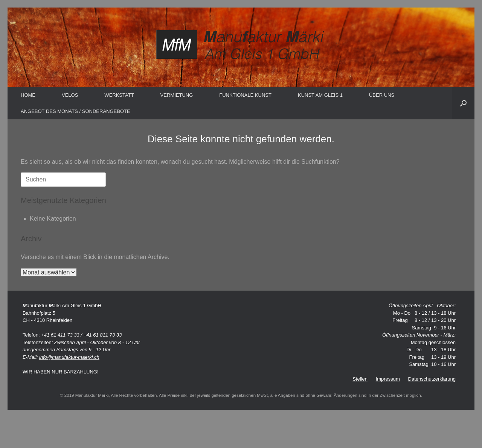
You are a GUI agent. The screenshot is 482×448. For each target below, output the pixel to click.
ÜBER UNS (382, 95)
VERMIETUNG (177, 95)
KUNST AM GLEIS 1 (320, 95)
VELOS (70, 95)
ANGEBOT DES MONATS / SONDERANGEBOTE (76, 111)
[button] (463, 103)
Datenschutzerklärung (432, 379)
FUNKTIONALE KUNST (245, 95)
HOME (28, 95)
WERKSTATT (119, 95)
